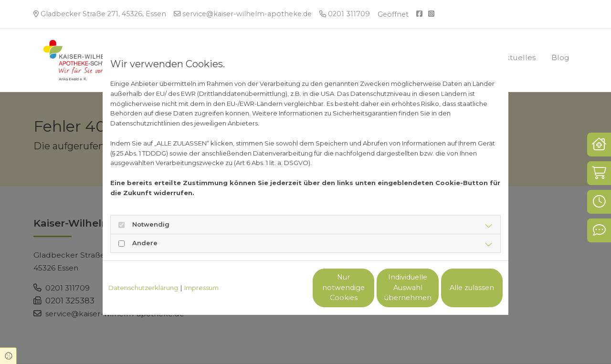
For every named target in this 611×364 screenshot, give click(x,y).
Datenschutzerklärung (143, 288)
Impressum (201, 288)
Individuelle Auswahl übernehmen (368, 288)
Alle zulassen (458, 288)
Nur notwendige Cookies (277, 288)
